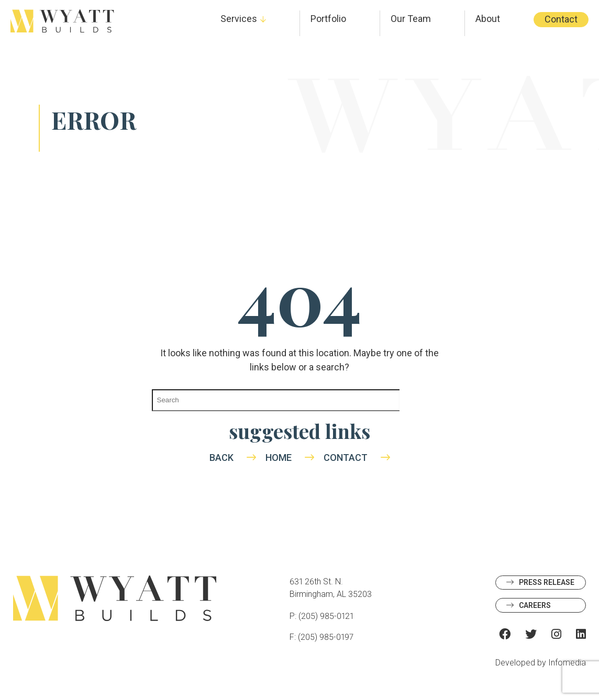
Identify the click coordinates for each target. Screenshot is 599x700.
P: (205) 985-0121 (321, 616)
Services (239, 19)
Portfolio (328, 19)
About (488, 19)
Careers (535, 605)
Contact (561, 19)
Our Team (411, 19)
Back (221, 458)
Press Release (547, 582)
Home (279, 458)
